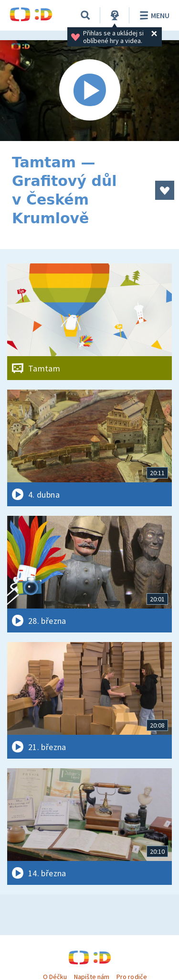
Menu (153, 15)
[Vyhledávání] (85, 15)
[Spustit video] (89, 91)
